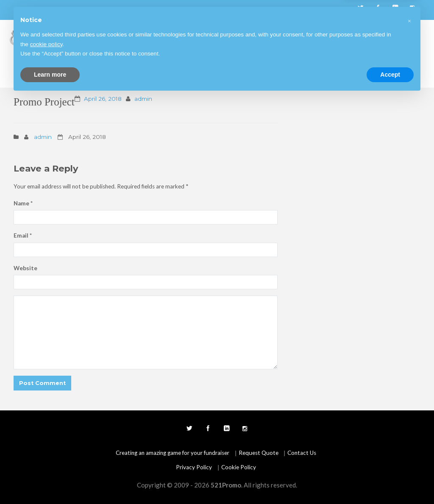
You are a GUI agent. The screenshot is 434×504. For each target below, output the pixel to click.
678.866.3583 (37, 10)
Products (220, 37)
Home (106, 37)
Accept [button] (390, 481)
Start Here (140, 37)
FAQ (321, 37)
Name (23, 203)
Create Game (263, 37)
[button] (409, 427)
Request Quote (120, 71)
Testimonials (354, 37)
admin (143, 99)
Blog (298, 37)
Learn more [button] (50, 481)
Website (25, 268)
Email (23, 235)
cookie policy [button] (46, 451)
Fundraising (181, 37)
